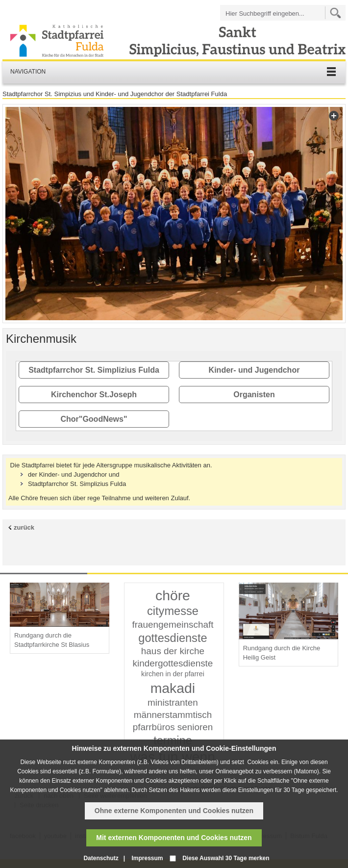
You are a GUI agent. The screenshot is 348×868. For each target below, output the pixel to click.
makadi (173, 688)
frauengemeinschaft (173, 625)
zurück (24, 527)
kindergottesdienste (173, 663)
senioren (195, 727)
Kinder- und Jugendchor (254, 370)
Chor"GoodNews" (94, 419)
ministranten (173, 702)
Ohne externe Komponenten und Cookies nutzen (174, 811)
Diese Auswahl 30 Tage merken (226, 858)
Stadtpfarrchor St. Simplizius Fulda (94, 370)
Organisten (254, 395)
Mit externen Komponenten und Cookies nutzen (174, 838)
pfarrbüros (154, 727)
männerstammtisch (173, 715)
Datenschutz (101, 858)
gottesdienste (173, 638)
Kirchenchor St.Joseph (94, 395)
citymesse (173, 611)
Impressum (147, 858)
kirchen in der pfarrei (173, 674)
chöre (173, 595)
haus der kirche (173, 651)
